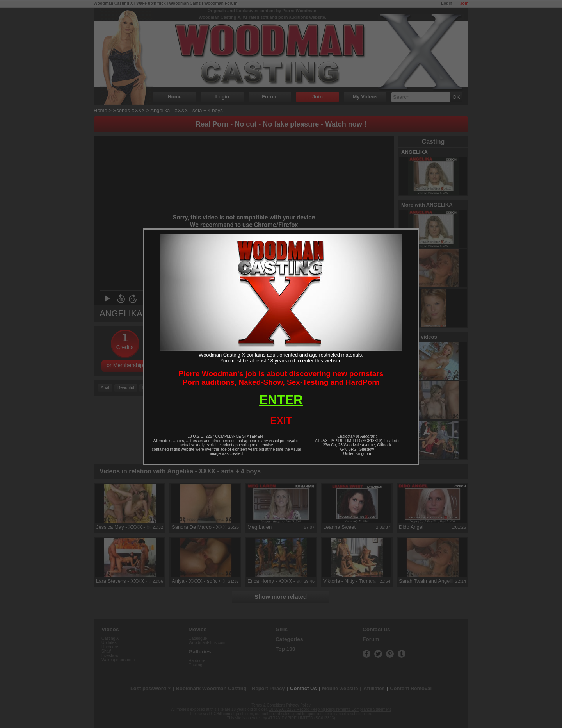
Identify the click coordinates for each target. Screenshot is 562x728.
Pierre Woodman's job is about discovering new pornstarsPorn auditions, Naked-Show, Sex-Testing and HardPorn (281, 378)
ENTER (281, 400)
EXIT (281, 421)
